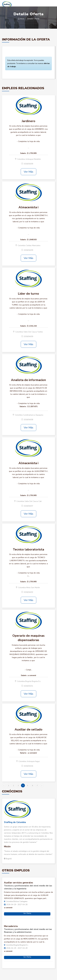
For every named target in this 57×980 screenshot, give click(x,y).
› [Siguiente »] (42, 786)
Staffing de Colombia (15, 822)
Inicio (21, 19)
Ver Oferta (27, 913)
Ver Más (28, 172)
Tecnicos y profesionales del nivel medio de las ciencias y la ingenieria (28, 887)
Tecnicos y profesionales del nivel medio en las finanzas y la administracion (28, 931)
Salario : (23, 153)
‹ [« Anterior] (4, 786)
